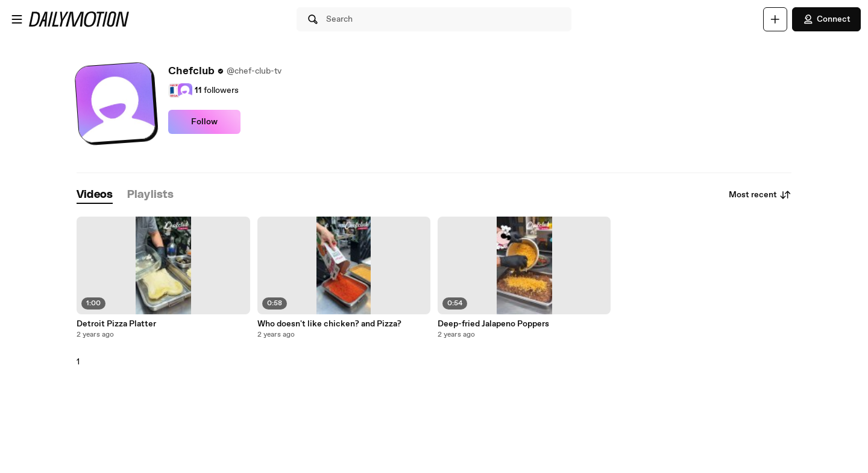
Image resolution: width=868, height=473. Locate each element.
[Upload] (775, 19)
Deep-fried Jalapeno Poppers (493, 324)
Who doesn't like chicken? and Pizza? (329, 324)
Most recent (760, 195)
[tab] (95, 195)
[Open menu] (17, 19)
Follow (204, 122)
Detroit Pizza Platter (116, 324)
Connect (826, 19)
